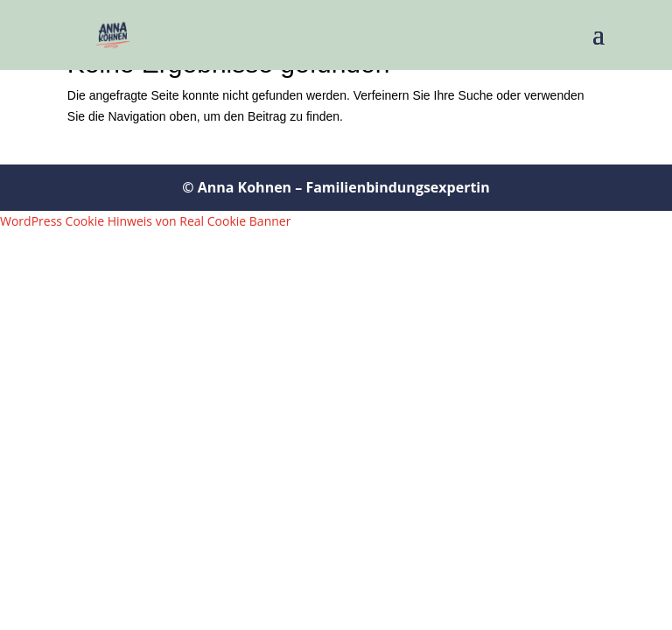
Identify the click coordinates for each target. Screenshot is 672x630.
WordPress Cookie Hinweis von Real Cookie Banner (145, 221)
